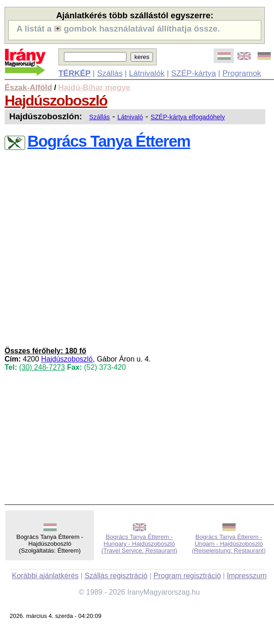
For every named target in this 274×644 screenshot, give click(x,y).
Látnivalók (147, 73)
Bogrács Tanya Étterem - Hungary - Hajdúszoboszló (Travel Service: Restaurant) (139, 544)
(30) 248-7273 (42, 367)
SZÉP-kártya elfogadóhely (188, 117)
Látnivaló (130, 117)
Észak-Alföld (28, 87)
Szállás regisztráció (116, 576)
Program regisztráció (187, 576)
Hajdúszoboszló (56, 101)
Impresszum (247, 576)
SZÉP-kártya (194, 73)
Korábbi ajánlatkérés (45, 576)
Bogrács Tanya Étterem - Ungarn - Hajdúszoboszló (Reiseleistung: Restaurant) (229, 544)
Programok (242, 73)
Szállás (110, 73)
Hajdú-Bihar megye (94, 87)
